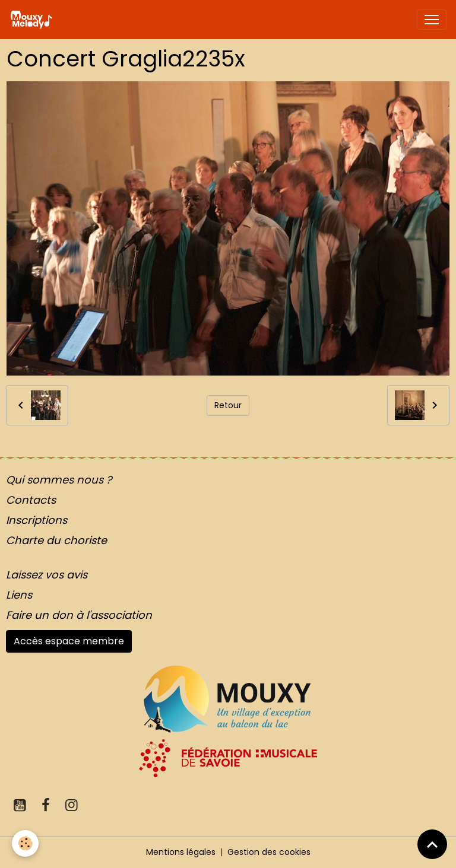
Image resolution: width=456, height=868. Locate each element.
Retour (228, 405)
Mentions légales (181, 852)
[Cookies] (25, 843)
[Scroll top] (432, 844)
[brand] (34, 20)
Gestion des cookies (269, 852)
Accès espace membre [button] (69, 641)
